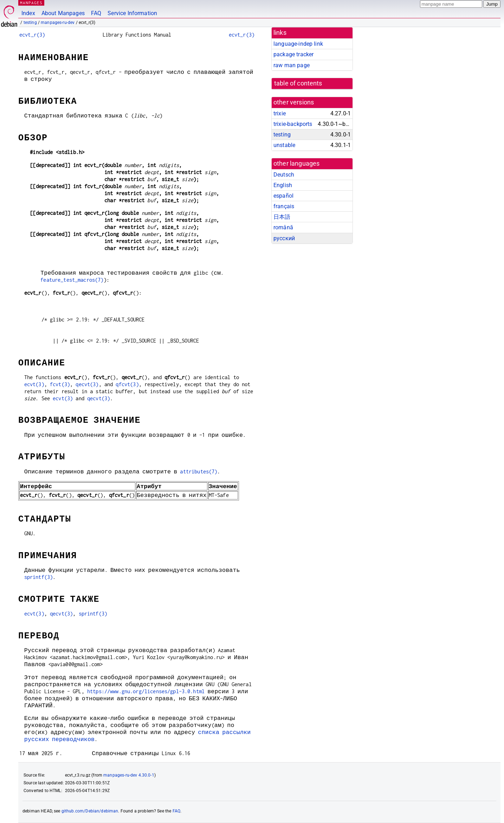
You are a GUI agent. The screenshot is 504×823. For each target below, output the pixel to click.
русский (284, 238)
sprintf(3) (39, 577)
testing (30, 23)
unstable (284, 145)
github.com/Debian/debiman (90, 811)
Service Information (132, 13)
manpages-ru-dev (58, 23)
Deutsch (284, 175)
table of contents (298, 83)
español (283, 196)
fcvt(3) (60, 384)
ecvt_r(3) (32, 35)
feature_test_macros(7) (72, 280)
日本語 (282, 217)
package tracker (293, 54)
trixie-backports (293, 124)
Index (28, 13)
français (284, 206)
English (283, 185)
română (283, 227)
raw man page (292, 65)
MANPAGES (31, 3)
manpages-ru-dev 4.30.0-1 (129, 775)
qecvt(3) (87, 384)
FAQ (96, 13)
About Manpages (63, 13)
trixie (280, 113)
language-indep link (298, 44)
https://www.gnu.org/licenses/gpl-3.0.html (146, 691)
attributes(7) (199, 471)
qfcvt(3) (127, 384)
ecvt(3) (34, 384)
